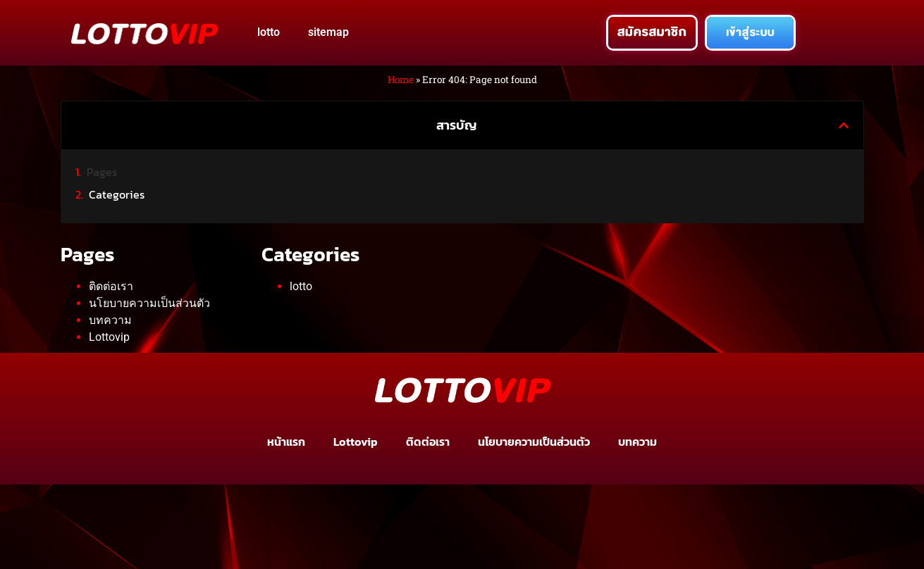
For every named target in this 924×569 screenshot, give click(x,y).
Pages (102, 172)
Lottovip (109, 337)
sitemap (328, 32)
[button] (844, 125)
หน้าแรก (286, 442)
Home (401, 80)
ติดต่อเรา (111, 286)
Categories (117, 194)
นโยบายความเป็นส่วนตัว (149, 303)
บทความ (110, 320)
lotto (269, 32)
